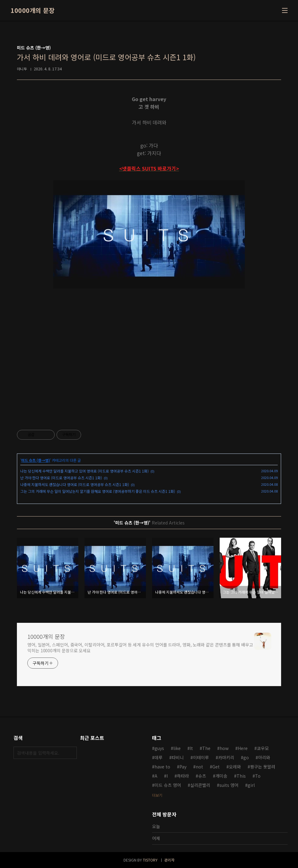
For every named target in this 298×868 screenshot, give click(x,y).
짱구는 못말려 (263, 767)
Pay (183, 767)
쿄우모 (263, 748)
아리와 (264, 757)
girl (251, 785)
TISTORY (150, 860)
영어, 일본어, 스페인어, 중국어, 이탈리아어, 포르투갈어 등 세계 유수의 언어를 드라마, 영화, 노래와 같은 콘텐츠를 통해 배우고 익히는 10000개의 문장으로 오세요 (140, 648)
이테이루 (201, 757)
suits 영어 (229, 785)
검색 (71, 753)
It (191, 748)
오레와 (235, 767)
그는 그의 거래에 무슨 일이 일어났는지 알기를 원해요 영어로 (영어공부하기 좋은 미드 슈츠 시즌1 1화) (98, 491)
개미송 (221, 776)
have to (162, 767)
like (177, 748)
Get (216, 767)
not (199, 767)
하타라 (183, 776)
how (224, 748)
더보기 (157, 795)
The (206, 748)
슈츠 (202, 776)
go (246, 757)
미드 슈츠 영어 (168, 785)
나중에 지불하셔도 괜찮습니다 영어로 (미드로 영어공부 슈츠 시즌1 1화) (75, 484)
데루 (159, 757)
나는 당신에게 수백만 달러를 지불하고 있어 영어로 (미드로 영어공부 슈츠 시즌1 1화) (84, 471)
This (241, 776)
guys (159, 748)
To (258, 776)
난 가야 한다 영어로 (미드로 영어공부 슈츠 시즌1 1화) (61, 478)
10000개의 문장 (32, 10)
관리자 (169, 860)
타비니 (178, 757)
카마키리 (226, 757)
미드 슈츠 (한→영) (36, 460)
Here (243, 748)
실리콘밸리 (200, 785)
